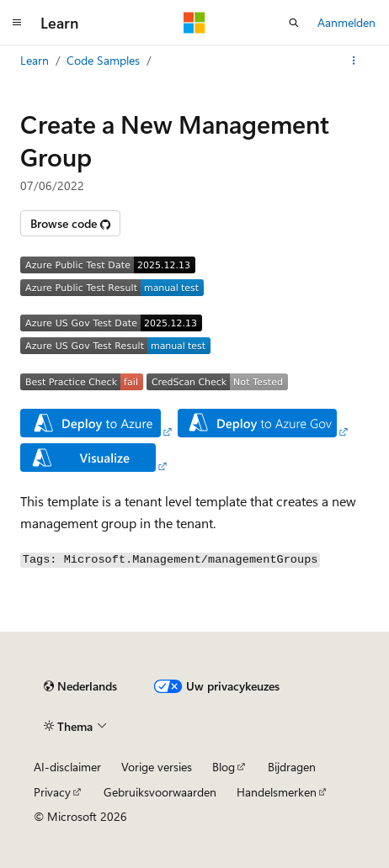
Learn (35, 60)
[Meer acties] (354, 61)
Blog (224, 767)
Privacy (52, 792)
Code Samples (103, 60)
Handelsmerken (277, 792)
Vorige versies (157, 767)
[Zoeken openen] (294, 23)
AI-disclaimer (67, 767)
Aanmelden (346, 22)
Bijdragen (292, 767)
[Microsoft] (194, 23)
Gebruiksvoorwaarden (160, 792)
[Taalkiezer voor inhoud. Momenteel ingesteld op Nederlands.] (80, 686)
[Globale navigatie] (17, 23)
